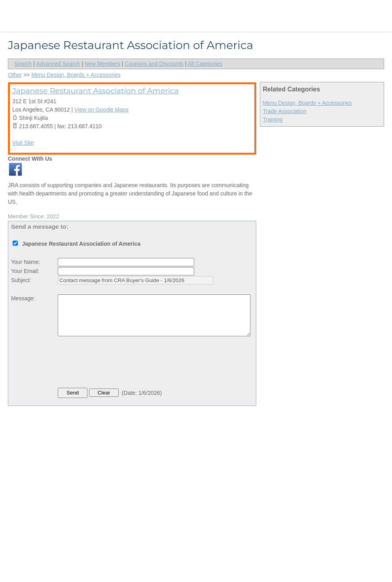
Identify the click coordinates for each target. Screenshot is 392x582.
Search (23, 64)
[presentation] (118, 364)
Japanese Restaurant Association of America (96, 91)
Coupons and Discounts (154, 64)
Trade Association (285, 111)
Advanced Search (58, 64)
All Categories (205, 64)
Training (273, 119)
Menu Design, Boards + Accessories (307, 103)
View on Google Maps (101, 110)
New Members (102, 64)
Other (15, 75)
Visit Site (23, 143)
